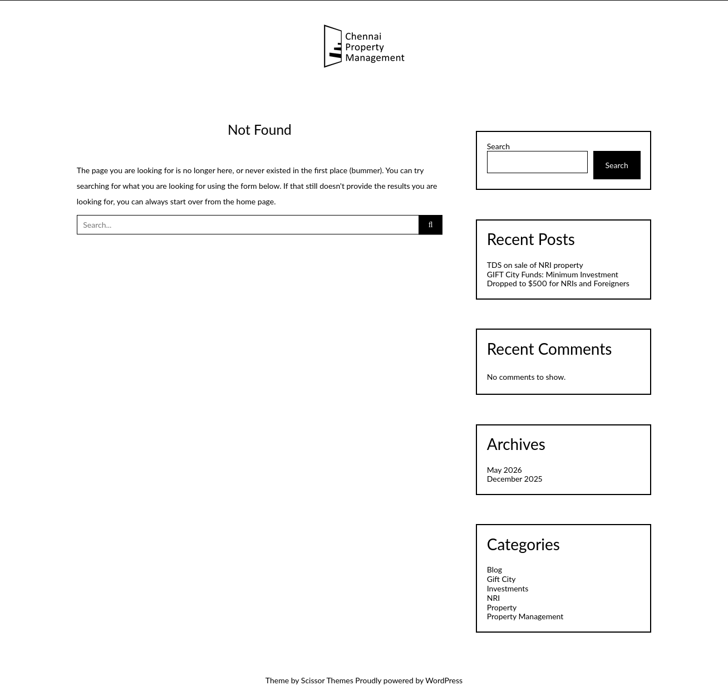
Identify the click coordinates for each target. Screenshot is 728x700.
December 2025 (515, 479)
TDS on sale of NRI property (535, 265)
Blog (495, 569)
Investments (508, 588)
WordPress (444, 680)
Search (498, 146)
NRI (493, 598)
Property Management (525, 616)
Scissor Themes (327, 680)
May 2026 (505, 470)
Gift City (501, 579)
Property (502, 607)
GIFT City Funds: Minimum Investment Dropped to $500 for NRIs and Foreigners (558, 279)
